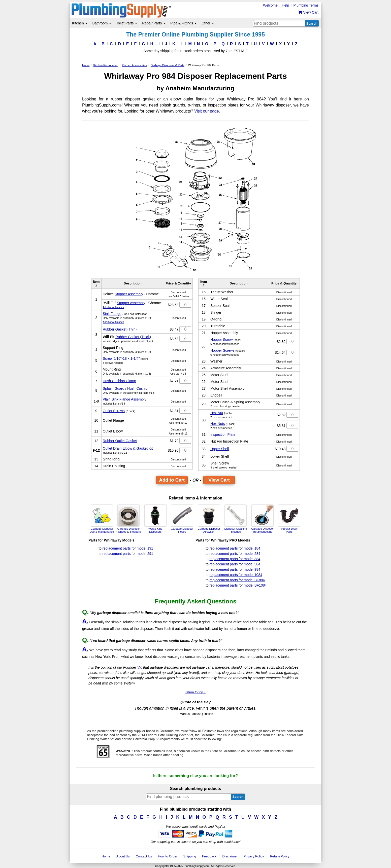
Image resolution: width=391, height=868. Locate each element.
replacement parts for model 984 (235, 569)
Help (286, 5)
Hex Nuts (218, 424)
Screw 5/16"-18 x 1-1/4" (121, 358)
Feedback (209, 856)
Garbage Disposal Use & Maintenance (102, 519)
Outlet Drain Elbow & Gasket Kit (128, 448)
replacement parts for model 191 (128, 548)
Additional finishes (113, 307)
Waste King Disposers (155, 519)
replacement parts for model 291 (128, 554)
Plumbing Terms (306, 5)
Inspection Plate (223, 435)
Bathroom (102, 23)
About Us (123, 856)
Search (312, 24)
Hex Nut (217, 413)
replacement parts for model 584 (235, 564)
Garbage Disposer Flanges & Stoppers (129, 519)
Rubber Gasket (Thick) (133, 337)
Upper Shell (220, 449)
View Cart (219, 480)
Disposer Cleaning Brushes (236, 519)
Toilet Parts (127, 23)
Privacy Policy (254, 856)
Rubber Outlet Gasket (120, 441)
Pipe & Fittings (183, 23)
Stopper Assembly (129, 294)
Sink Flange (112, 314)
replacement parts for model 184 (235, 548)
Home (106, 856)
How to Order (168, 856)
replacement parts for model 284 (235, 554)
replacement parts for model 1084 (236, 575)
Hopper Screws (222, 350)
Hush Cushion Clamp (119, 381)
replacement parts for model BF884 (237, 580)
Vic (140, 667)
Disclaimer (230, 856)
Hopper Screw (222, 340)
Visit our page (207, 111)
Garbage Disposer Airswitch (209, 519)
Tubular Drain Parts (289, 519)
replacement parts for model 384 (235, 559)
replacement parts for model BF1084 (238, 585)
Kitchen (80, 23)
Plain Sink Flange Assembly (125, 399)
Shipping (190, 856)
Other (208, 23)
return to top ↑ (195, 692)
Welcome (270, 5)
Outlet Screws (114, 411)
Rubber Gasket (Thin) (120, 329)
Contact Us (144, 856)
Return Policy (280, 856)
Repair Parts (154, 23)
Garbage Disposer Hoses (182, 519)
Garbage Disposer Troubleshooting (262, 519)
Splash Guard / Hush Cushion (126, 388)
